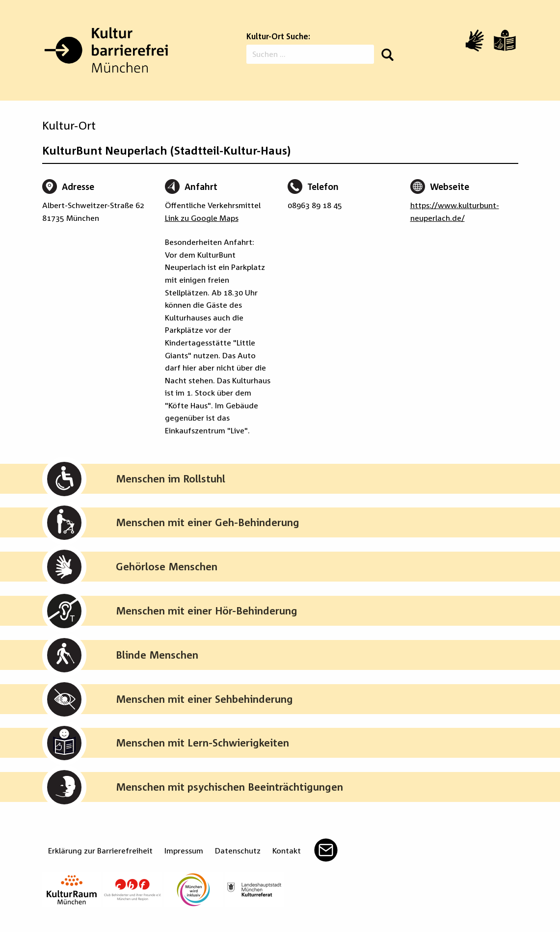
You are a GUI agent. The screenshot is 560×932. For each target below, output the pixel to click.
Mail (326, 850)
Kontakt (287, 851)
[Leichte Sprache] (505, 40)
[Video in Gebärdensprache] (475, 40)
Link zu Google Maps (202, 218)
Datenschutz (238, 851)
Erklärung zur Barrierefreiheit (100, 851)
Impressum (184, 851)
